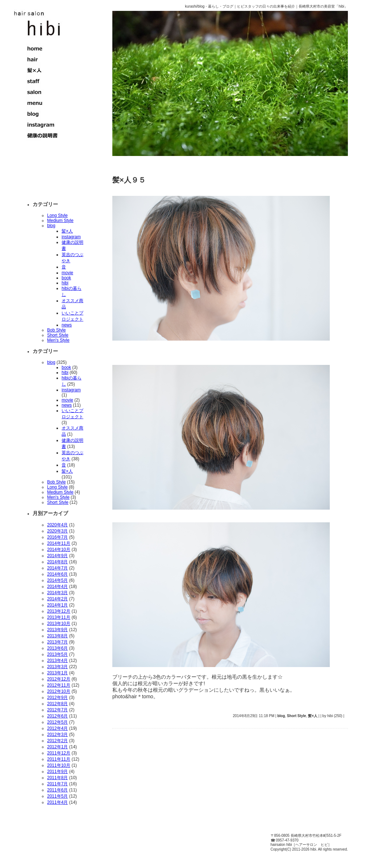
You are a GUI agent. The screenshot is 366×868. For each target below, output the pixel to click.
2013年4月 (57, 661)
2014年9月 (57, 556)
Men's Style (58, 340)
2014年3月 (57, 593)
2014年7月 (57, 568)
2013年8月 (57, 636)
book (66, 278)
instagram (71, 237)
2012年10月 (59, 691)
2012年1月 (57, 747)
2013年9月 (57, 630)
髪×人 (67, 231)
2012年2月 (57, 741)
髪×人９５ (129, 180)
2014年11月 (59, 543)
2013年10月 (59, 624)
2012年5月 (57, 722)
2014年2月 (57, 599)
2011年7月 (57, 784)
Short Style (58, 335)
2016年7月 (57, 537)
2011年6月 (57, 790)
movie (67, 273)
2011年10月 (59, 765)
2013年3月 (57, 667)
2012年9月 (57, 698)
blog (51, 226)
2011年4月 (57, 802)
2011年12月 (59, 753)
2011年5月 (57, 796)
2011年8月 (57, 778)
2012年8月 (57, 704)
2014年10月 (59, 550)
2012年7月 (57, 710)
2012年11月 (59, 685)
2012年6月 (57, 716)
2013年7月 (57, 642)
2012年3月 (57, 735)
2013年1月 (57, 673)
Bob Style (56, 330)
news (67, 325)
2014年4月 (57, 587)
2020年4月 (57, 525)
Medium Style (60, 221)
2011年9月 (57, 772)
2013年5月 (57, 654)
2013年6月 (57, 648)
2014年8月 (57, 562)
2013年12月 (59, 611)
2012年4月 (57, 728)
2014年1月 (57, 605)
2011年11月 (59, 759)
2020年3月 (57, 531)
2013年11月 (59, 617)
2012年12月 (59, 679)
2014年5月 (57, 580)
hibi (65, 283)
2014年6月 (57, 574)
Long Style (57, 215)
